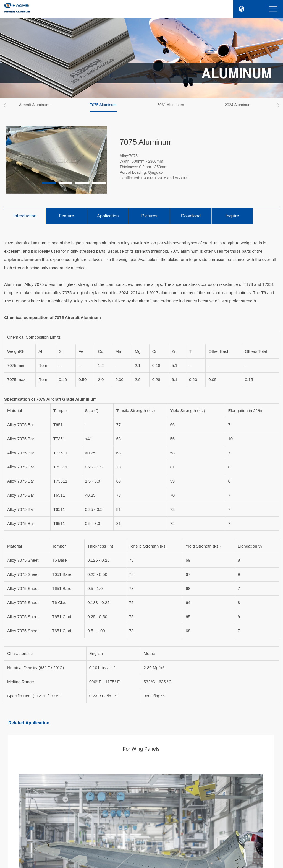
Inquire (232, 216)
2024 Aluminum (238, 105)
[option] (38, 105)
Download (191, 216)
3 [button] (82, 183)
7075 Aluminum (103, 105)
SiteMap (185, 861)
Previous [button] (6, 105)
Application (108, 216)
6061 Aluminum (171, 105)
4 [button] (99, 183)
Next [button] (277, 105)
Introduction (25, 216)
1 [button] (49, 183)
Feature (66, 216)
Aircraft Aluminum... (36, 105)
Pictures (150, 216)
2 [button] (65, 183)
